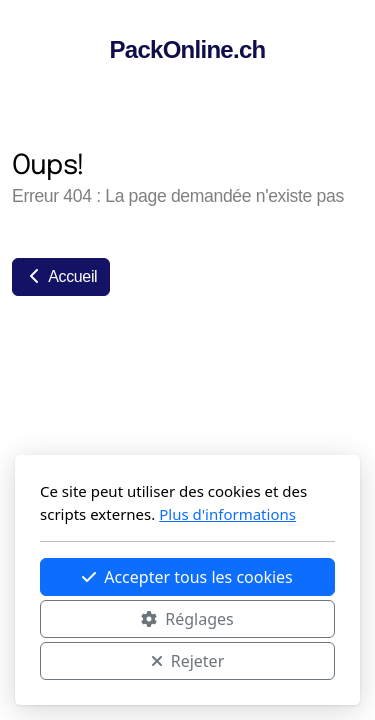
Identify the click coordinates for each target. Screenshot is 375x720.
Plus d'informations (227, 514)
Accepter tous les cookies (187, 577)
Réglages (187, 619)
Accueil (61, 276)
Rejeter (188, 661)
